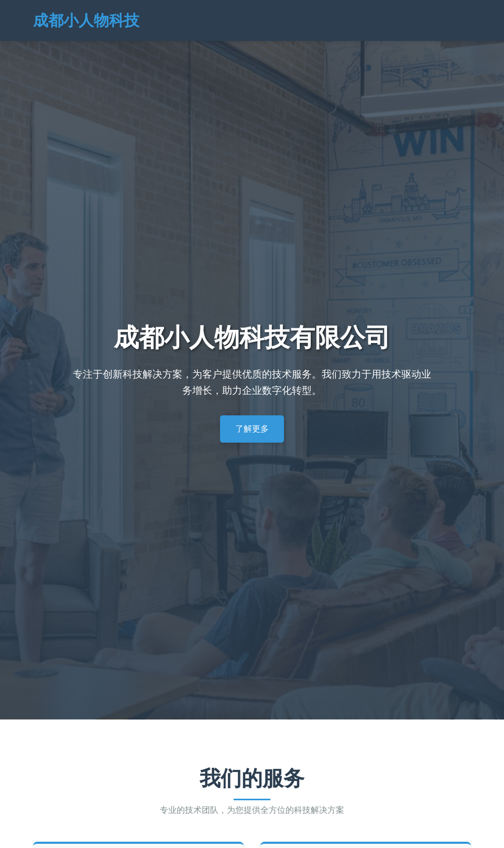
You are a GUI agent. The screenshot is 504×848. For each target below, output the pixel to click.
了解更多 (252, 429)
